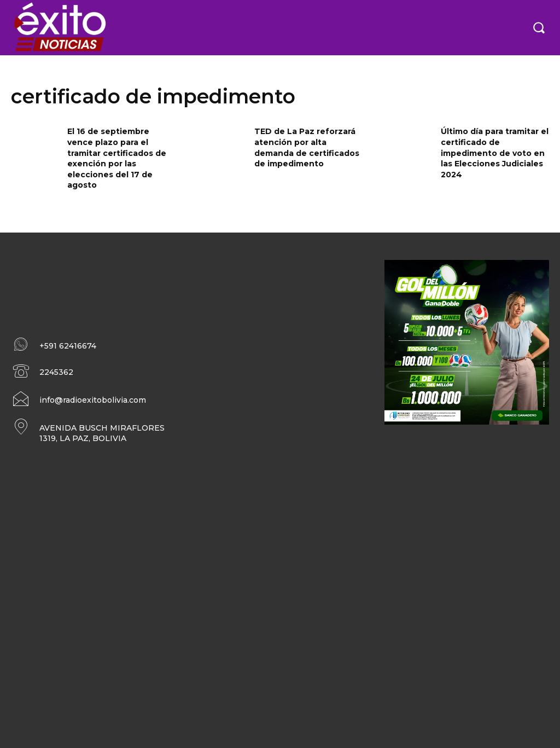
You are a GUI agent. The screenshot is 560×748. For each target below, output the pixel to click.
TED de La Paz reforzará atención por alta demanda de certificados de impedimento (307, 147)
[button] (539, 27)
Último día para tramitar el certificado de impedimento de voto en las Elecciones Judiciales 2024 (495, 153)
